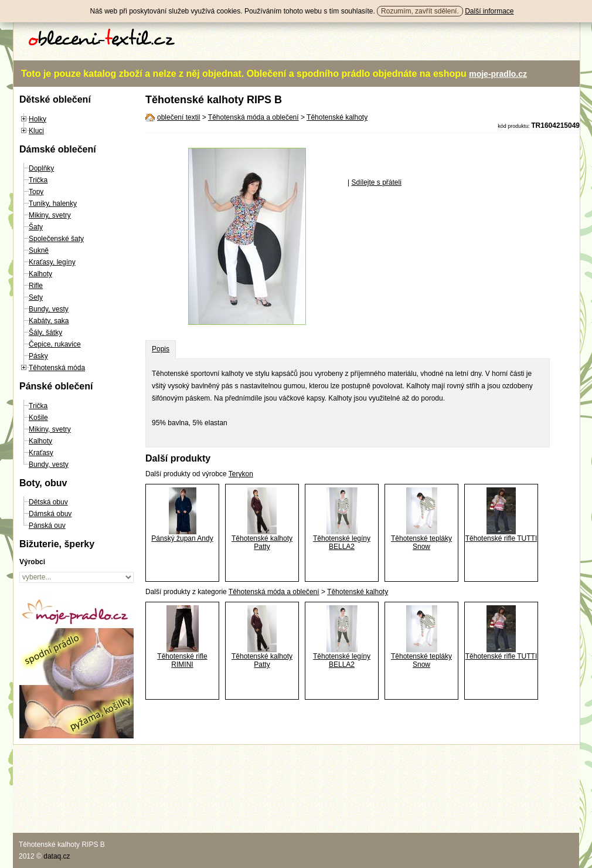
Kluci (36, 131)
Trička (38, 180)
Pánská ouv (47, 525)
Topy (36, 192)
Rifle (36, 286)
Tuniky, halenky (53, 204)
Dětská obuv (48, 502)
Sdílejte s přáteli (376, 182)
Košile (38, 418)
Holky (38, 119)
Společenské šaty (56, 239)
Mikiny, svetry (50, 215)
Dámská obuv (50, 514)
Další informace (489, 11)
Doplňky (41, 168)
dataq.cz (57, 856)
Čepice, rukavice (55, 344)
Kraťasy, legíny (52, 262)
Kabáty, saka (49, 321)
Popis (161, 349)
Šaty (36, 227)
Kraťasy (41, 453)
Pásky (38, 356)
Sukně (39, 250)
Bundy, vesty (49, 309)
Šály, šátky (45, 333)
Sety (36, 297)
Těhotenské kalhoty (337, 117)
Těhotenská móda (57, 368)
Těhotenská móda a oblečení (254, 117)
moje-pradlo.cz (498, 74)
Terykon (241, 474)
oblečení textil (178, 117)
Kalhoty (40, 274)
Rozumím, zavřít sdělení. (420, 11)
